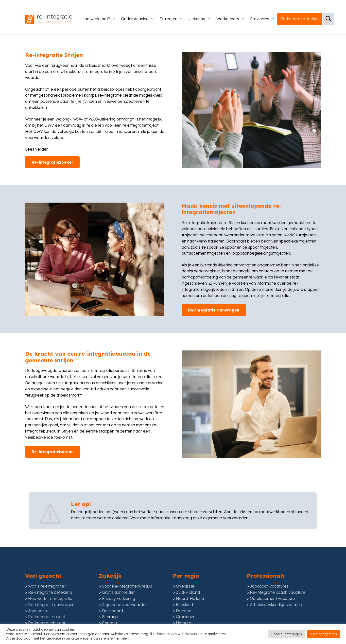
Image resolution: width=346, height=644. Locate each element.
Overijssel (185, 586)
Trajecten (169, 19)
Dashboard (112, 611)
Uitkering (197, 19)
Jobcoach (37, 611)
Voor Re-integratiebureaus (127, 586)
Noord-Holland (190, 598)
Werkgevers (228, 19)
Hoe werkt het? (96, 19)
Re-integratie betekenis (50, 592)
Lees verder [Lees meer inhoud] (36, 149)
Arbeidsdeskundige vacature (277, 605)
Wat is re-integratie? (47, 586)
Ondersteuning (135, 19)
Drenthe (184, 611)
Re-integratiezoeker (52, 162)
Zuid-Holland (188, 592)
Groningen (186, 617)
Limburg (184, 623)
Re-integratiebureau (53, 452)
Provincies (260, 19)
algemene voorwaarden (226, 518)
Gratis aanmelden (119, 592)
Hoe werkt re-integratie (50, 598)
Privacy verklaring (119, 598)
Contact (110, 623)
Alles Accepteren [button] (324, 634)
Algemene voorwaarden (125, 605)
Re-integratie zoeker (300, 19)
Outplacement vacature (272, 598)
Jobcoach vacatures (269, 586)
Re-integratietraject (47, 617)
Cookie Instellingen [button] (287, 634)
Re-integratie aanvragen (214, 310)
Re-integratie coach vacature (278, 592)
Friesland (184, 605)
